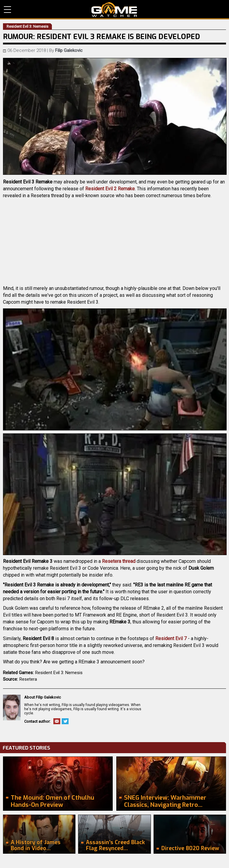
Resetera (28, 679)
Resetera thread (119, 561)
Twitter (65, 721)
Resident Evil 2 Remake (110, 189)
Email (57, 721)
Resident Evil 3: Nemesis (59, 673)
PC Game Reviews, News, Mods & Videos (114, 10)
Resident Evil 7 (171, 638)
